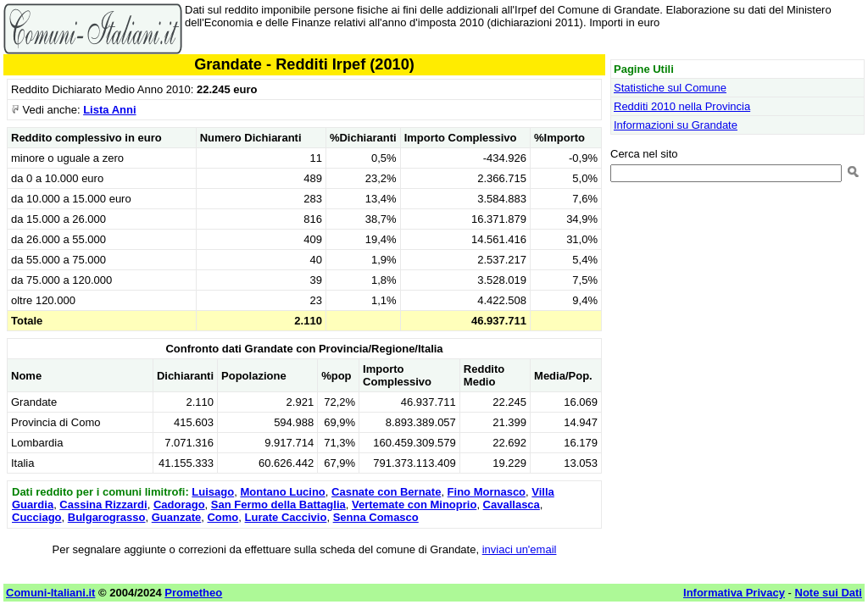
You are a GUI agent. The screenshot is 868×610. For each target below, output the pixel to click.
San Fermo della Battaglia (278, 505)
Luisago (213, 492)
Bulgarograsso (107, 517)
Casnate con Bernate (386, 492)
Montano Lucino (282, 492)
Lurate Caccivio (286, 517)
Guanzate (177, 517)
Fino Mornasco (487, 492)
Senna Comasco (376, 517)
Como (223, 517)
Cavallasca (512, 505)
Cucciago (37, 517)
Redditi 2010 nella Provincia (682, 106)
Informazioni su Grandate (676, 125)
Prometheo (193, 593)
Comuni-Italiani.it (50, 593)
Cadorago (179, 505)
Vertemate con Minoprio (414, 505)
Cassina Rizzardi (103, 505)
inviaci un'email (520, 549)
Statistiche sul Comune (670, 88)
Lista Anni (109, 110)
